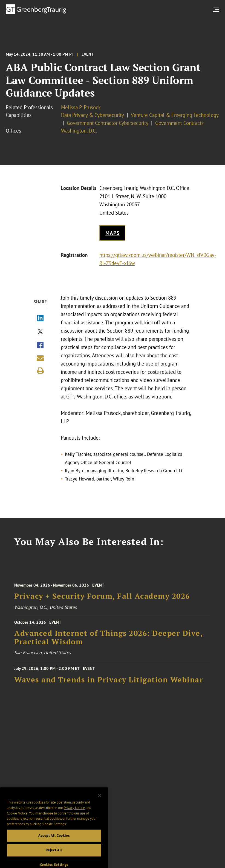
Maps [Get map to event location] (112, 233)
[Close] (100, 802)
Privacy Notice (74, 814)
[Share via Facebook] (40, 345)
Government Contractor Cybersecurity (108, 123)
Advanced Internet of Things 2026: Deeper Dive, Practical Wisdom (108, 641)
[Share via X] (40, 332)
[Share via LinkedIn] (40, 319)
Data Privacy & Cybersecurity (93, 115)
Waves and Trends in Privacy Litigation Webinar (109, 683)
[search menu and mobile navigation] (217, 9)
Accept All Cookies (54, 842)
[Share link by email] (40, 358)
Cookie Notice (17, 819)
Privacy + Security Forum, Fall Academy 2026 (102, 600)
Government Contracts (179, 123)
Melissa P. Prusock (81, 107)
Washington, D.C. (79, 131)
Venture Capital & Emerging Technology (175, 115)
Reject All (54, 856)
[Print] (40, 371)
